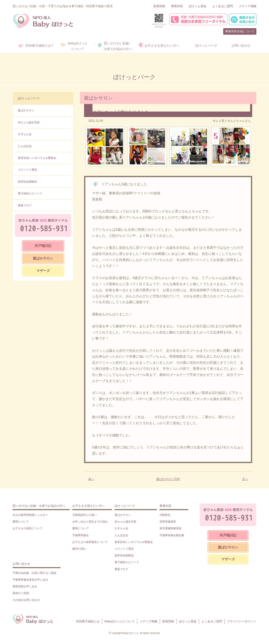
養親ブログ (25, 205)
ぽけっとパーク (29, 98)
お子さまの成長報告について (90, 542)
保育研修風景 (168, 522)
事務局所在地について (240, 31)
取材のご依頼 (21, 593)
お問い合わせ (21, 564)
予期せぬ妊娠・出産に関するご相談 (34, 573)
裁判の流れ (79, 549)
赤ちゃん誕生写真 (29, 122)
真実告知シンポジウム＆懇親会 (37, 158)
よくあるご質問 (223, 6)
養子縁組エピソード (30, 193)
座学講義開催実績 (170, 528)
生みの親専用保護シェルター (30, 515)
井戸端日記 (43, 246)
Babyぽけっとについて (120, 621)
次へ (245, 479)
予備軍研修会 (80, 535)
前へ (91, 479)
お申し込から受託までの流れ (90, 522)
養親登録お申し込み (25, 586)
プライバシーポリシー (242, 621)
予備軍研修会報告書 (172, 535)
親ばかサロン (26, 110)
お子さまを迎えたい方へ (88, 506)
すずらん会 (25, 134)
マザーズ (43, 271)
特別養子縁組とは (88, 621)
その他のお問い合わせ (26, 600)
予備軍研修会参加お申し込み (30, 580)
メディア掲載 (248, 6)
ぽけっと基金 (198, 6)
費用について (21, 522)
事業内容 (177, 6)
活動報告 (165, 515)
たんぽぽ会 (25, 146)
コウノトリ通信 (27, 170)
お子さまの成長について (28, 528)
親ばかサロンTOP (168, 479)
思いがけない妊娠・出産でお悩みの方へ (39, 506)
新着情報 (159, 6)
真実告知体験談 (27, 182)
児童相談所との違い (85, 515)
